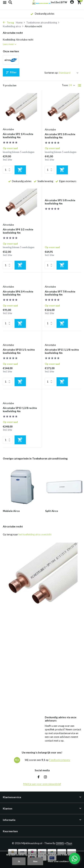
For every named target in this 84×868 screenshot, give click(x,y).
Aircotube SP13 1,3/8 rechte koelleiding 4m (20, 410)
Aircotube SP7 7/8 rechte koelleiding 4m (60, 293)
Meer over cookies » (59, 861)
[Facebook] (39, 777)
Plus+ (69, 843)
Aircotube (8, 129)
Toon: (65, 85)
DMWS (60, 843)
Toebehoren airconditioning (43, 23)
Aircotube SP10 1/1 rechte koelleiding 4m (19, 351)
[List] (79, 85)
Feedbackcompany (60, 760)
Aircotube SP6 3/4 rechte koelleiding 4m (18, 293)
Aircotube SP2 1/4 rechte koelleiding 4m (18, 136)
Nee (35, 861)
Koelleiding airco (13, 26)
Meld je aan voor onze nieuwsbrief (42, 784)
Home (21, 23)
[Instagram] (45, 777)
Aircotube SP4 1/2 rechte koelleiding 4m (18, 231)
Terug (8, 23)
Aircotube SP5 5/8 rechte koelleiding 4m (60, 202)
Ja (19, 861)
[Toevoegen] (20, 170)
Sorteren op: (51, 73)
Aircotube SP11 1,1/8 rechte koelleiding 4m (62, 351)
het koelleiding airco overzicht (35, 534)
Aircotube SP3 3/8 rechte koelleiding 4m (60, 136)
